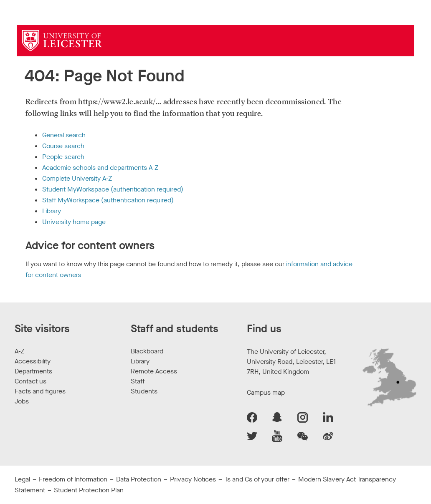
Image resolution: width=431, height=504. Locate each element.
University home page (74, 222)
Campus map (266, 392)
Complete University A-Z (77, 178)
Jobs (22, 401)
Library (52, 211)
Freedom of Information (73, 479)
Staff (138, 381)
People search (63, 157)
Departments (33, 371)
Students (144, 391)
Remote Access (154, 371)
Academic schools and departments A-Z (100, 168)
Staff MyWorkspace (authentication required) (108, 200)
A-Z (19, 351)
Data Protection (139, 479)
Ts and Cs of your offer (257, 479)
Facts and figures (40, 391)
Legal (22, 479)
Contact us (30, 381)
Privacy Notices (193, 479)
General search (64, 135)
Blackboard (147, 351)
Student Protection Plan (89, 490)
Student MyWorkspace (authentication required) (113, 189)
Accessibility (33, 361)
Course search (63, 146)
